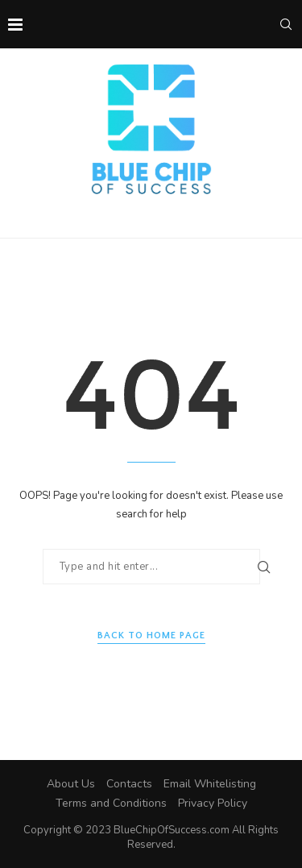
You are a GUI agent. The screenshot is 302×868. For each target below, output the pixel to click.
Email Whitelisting (210, 784)
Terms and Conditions (111, 803)
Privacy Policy (213, 803)
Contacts (129, 784)
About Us (71, 784)
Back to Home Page (151, 635)
